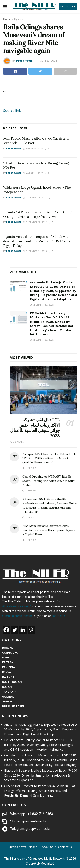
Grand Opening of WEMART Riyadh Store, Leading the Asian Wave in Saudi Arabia (49, 481)
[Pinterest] (31, 630)
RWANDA (8, 677)
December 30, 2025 (42, 305)
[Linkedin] (23, 630)
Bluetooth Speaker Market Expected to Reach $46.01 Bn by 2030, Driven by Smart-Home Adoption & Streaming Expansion (41, 775)
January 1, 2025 (33, 173)
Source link (12, 111)
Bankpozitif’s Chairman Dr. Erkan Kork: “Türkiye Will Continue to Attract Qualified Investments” (49, 458)
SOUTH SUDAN (12, 682)
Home (7, 19)
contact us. (59, 616)
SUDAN (7, 687)
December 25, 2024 (35, 198)
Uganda (19, 19)
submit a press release (17, 616)
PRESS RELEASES (13, 706)
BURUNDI (8, 648)
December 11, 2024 (35, 251)
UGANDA (8, 697)
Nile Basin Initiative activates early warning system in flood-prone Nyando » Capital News (49, 530)
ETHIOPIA (9, 667)
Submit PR (68, 6)
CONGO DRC (10, 653)
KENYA (7, 672)
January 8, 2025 (33, 148)
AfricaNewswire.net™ (16, 606)
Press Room (24, 61)
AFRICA (7, 702)
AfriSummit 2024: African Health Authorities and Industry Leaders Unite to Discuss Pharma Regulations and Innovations (49, 506)
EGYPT (7, 657)
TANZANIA (9, 692)
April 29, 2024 (48, 61)
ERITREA (8, 662)
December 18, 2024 (35, 222)
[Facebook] (6, 630)
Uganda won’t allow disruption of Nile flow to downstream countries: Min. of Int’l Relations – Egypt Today (38, 241)
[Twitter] (15, 630)
